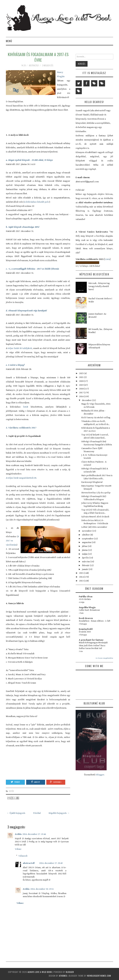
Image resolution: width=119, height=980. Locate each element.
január (85, 569)
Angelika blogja (87, 607)
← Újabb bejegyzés (16, 813)
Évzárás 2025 (85, 632)
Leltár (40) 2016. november (94, 527)
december (87, 400)
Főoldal (37, 813)
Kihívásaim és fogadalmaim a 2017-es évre (38, 57)
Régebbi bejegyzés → (59, 813)
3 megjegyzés (48, 65)
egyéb (11, 791)
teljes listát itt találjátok (20, 348)
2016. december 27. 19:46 (34, 834)
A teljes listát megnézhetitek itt (21, 478)
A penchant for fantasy (91, 640)
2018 (82, 389)
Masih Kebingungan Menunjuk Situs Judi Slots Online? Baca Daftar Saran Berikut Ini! (93, 646)
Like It (36, 782)
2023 (82, 373)
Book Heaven (86, 618)
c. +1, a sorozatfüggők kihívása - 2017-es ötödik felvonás (32, 269)
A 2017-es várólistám (12, 541)
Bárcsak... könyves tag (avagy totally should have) (99, 286)
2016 (82, 396)
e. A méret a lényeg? (15, 365)
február (86, 565)
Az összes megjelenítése (104, 658)
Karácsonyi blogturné (92, 482)
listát (26, 407)
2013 (82, 581)
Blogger (100, 775)
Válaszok (23, 856)
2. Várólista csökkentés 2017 (21, 428)
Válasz (18, 849)
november (87, 531)
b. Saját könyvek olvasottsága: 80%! (23, 227)
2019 (82, 385)
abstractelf (29, 863)
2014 (82, 577)
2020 (82, 381)
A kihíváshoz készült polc (37, 202)
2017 (82, 393)
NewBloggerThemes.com (99, 976)
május (85, 554)
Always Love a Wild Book (40, 972)
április (86, 558)
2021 (82, 377)
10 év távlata (85, 599)
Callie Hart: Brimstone (89, 610)
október (86, 535)
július (85, 546)
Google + (56, 782)
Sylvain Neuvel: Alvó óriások (95, 517)
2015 (82, 573)
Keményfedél (86, 629)
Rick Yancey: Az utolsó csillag (96, 418)
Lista (107, 259)
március (86, 562)
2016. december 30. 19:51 (42, 889)
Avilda (18, 834)
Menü (9, 41)
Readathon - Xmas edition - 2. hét (95, 621)
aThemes (63, 976)
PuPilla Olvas (86, 597)
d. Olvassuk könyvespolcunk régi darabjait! (26, 311)
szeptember (88, 539)
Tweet (15, 782)
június (85, 550)
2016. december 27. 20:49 (51, 863)
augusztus (87, 542)
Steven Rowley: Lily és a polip (96, 493)
